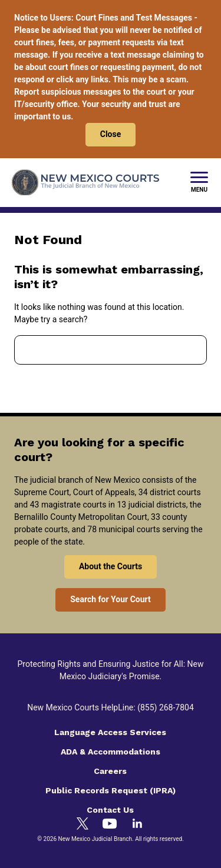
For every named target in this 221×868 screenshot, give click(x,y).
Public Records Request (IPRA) (111, 790)
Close (111, 134)
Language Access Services (110, 732)
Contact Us (110, 810)
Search (188, 350)
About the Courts (111, 566)
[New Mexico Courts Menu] (199, 183)
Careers (110, 771)
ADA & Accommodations (111, 752)
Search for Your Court (111, 599)
